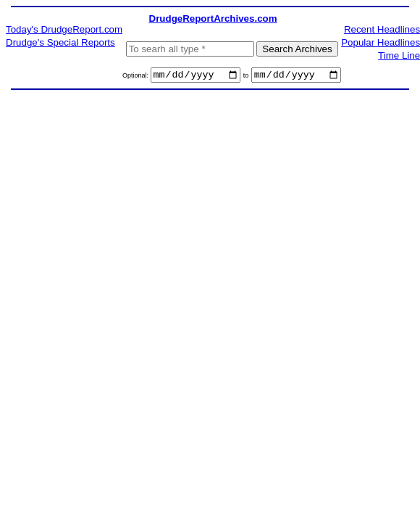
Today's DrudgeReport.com (64, 29)
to (246, 78)
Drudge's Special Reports (60, 42)
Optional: (136, 78)
